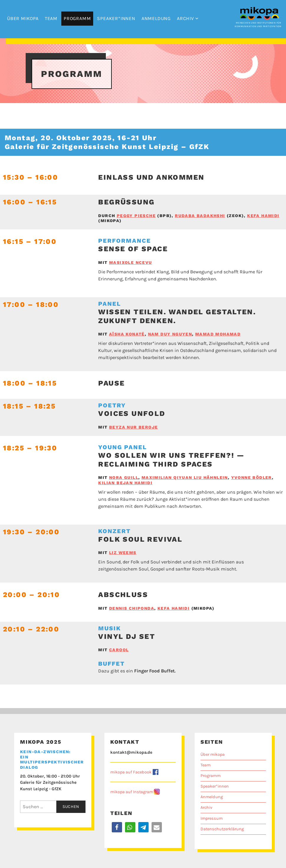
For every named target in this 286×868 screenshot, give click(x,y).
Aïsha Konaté (127, 334)
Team (51, 18)
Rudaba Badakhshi (200, 216)
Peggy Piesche (136, 216)
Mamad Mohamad (218, 334)
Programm (77, 18)
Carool (119, 650)
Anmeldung (156, 18)
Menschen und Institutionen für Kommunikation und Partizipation (258, 23)
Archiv (185, 18)
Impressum (212, 818)
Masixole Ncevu (131, 262)
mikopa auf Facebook (131, 772)
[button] (117, 827)
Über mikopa (23, 18)
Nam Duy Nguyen (170, 334)
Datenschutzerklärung (222, 829)
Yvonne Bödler (252, 477)
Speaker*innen (116, 18)
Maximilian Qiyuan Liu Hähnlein (185, 477)
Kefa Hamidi (263, 216)
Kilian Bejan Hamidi (125, 483)
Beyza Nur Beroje (133, 427)
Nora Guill (124, 477)
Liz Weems (123, 553)
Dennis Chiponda (132, 608)
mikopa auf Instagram (132, 792)
